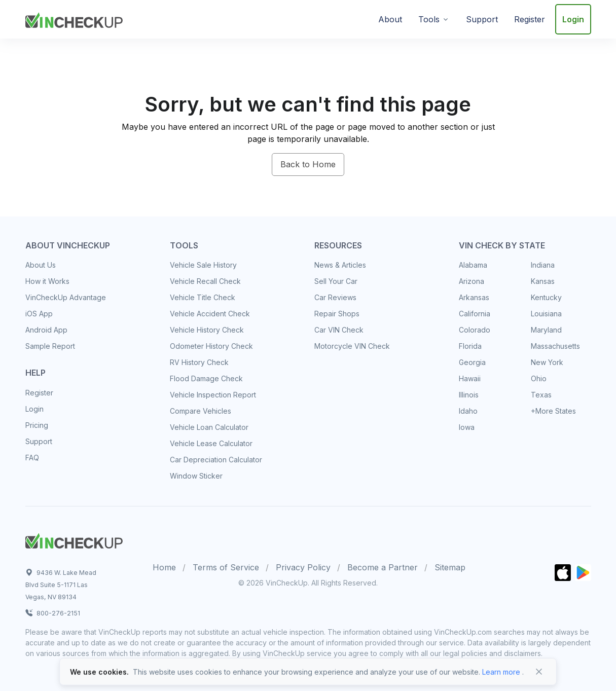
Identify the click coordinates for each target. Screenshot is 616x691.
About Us (41, 265)
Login (573, 19)
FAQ (32, 458)
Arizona (472, 281)
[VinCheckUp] (74, 18)
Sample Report (50, 346)
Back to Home (308, 164)
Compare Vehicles (201, 411)
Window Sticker (196, 476)
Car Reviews (335, 297)
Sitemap (450, 567)
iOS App (39, 314)
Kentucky (546, 297)
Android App (46, 330)
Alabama (473, 265)
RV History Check (199, 362)
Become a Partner (383, 567)
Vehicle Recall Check (205, 281)
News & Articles (340, 265)
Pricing (37, 425)
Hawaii (470, 378)
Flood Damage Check (206, 378)
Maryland (546, 330)
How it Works (47, 281)
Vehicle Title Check (203, 297)
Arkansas (474, 297)
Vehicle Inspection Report (213, 395)
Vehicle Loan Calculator (209, 427)
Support (482, 19)
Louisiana (546, 314)
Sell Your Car (336, 281)
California (475, 314)
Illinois (469, 395)
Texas (541, 395)
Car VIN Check (339, 330)
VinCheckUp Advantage (66, 297)
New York (547, 362)
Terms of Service (226, 567)
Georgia (472, 362)
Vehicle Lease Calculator (211, 443)
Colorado (475, 330)
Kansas (543, 281)
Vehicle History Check (207, 330)
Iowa (467, 427)
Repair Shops (337, 314)
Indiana (543, 265)
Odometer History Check (211, 346)
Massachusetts (555, 346)
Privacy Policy (303, 567)
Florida (470, 346)
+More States (553, 411)
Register (530, 19)
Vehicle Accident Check (210, 314)
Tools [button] (429, 19)
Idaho (468, 411)
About (390, 19)
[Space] (74, 539)
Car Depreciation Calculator (216, 460)
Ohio (539, 378)
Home (164, 567)
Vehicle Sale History (203, 265)
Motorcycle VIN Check (352, 346)
